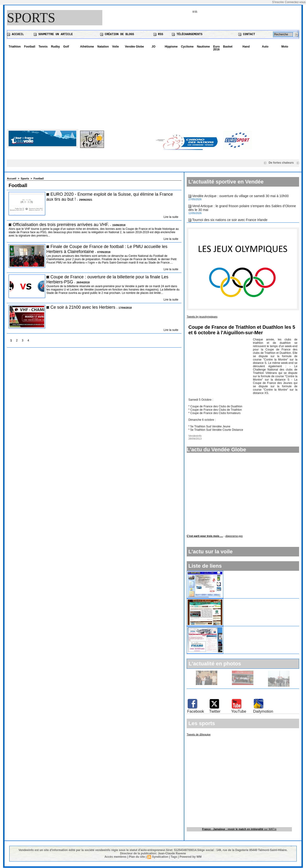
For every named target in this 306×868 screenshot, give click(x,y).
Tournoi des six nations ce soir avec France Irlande (230, 221)
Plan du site (137, 857)
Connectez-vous (295, 2)
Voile (115, 47)
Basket (228, 47)
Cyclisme (187, 47)
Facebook (196, 711)
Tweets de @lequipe (199, 734)
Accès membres (115, 857)
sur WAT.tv (239, 829)
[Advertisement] (153, 88)
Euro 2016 (216, 48)
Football (30, 47)
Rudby (55, 47)
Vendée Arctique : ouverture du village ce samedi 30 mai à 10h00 (240, 197)
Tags (174, 857)
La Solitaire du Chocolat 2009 (248, 600)
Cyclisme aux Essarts (242, 573)
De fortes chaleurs (283, 163)
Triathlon (15, 47)
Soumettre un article (53, 34)
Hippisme (171, 47)
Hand (246, 47)
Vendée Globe (134, 47)
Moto (285, 47)
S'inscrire (278, 2)
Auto (265, 47)
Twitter (215, 711)
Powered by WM (191, 857)
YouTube (239, 711)
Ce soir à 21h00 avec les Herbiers (83, 307)
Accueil (16, 34)
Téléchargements (187, 34)
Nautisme (203, 47)
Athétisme (87, 47)
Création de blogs (117, 34)
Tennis (43, 47)
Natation (103, 47)
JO (153, 47)
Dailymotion (263, 711)
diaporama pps (234, 536)
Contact (247, 34)
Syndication (160, 857)
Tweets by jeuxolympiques (202, 317)
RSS (158, 34)
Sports (31, 18)
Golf (66, 47)
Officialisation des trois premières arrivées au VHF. (61, 225)
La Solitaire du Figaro (242, 628)
